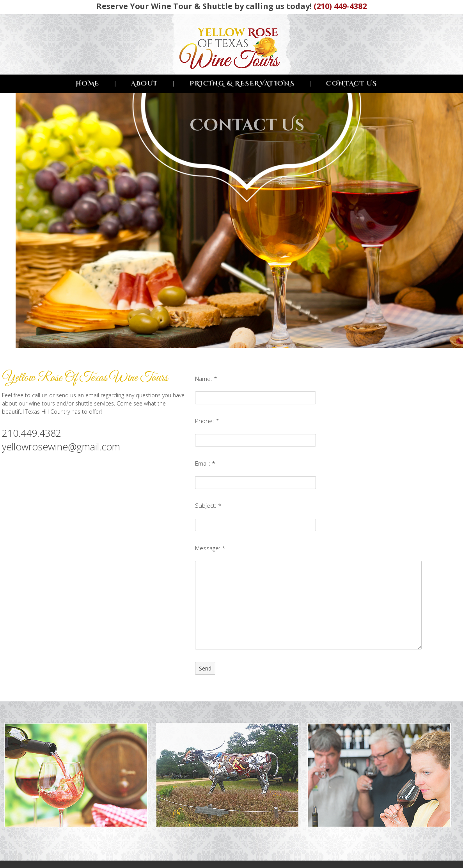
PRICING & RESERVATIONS (242, 84)
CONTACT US (351, 84)
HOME (88, 84)
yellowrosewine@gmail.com (61, 446)
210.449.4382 (32, 433)
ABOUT (145, 84)
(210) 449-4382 (340, 6)
